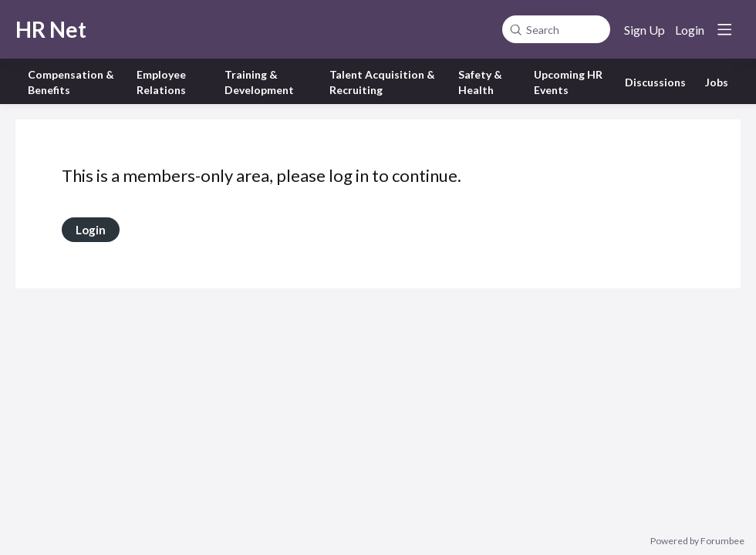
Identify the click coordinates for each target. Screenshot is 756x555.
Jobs (717, 82)
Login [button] (690, 30)
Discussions (655, 82)
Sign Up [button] (645, 30)
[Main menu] (724, 29)
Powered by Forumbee (697, 541)
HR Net (51, 29)
